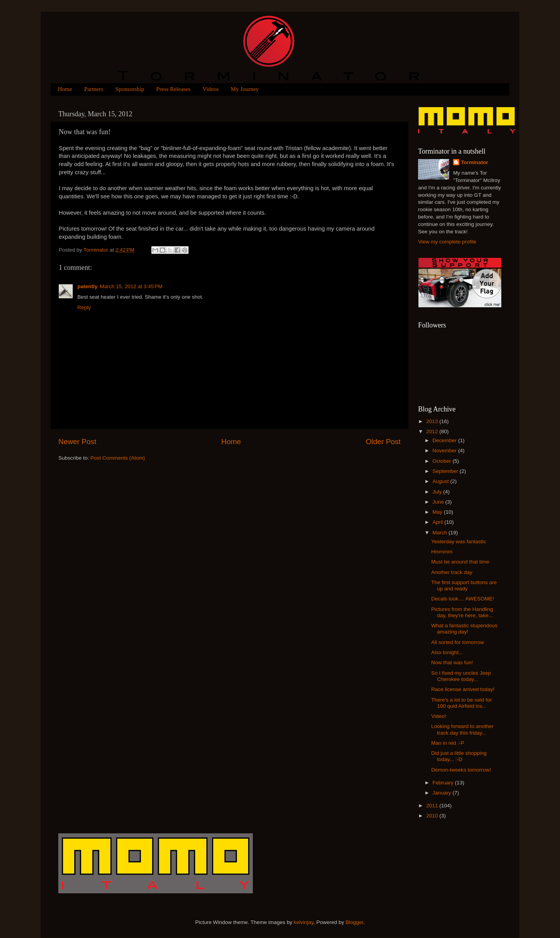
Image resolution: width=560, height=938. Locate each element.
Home (65, 89)
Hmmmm (442, 552)
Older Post (383, 442)
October (443, 461)
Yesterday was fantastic (459, 542)
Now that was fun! (452, 662)
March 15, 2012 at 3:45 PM (131, 286)
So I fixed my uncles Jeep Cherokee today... (461, 676)
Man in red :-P (448, 743)
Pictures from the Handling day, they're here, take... (462, 612)
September (446, 471)
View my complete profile (447, 242)
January (443, 793)
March (440, 533)
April (438, 522)
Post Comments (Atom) (118, 458)
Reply (84, 307)
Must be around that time (460, 562)
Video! (439, 716)
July (438, 492)
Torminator (474, 162)
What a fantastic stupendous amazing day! (464, 629)
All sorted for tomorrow (458, 642)
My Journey (245, 89)
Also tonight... (447, 652)
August (441, 481)
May (438, 512)
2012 (433, 431)
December (445, 440)
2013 (433, 421)
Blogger (355, 922)
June (439, 502)
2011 (433, 806)
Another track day (452, 572)
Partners (94, 89)
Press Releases (173, 89)
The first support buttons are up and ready (464, 585)
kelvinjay (304, 922)
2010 (433, 816)
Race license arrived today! (463, 689)
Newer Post (77, 442)
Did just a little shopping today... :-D (459, 756)
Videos (211, 89)
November (445, 451)
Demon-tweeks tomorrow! (461, 770)
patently (87, 286)
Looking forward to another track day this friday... (463, 729)
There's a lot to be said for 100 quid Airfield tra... (462, 703)
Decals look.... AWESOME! (463, 599)
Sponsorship (130, 89)
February (444, 783)
